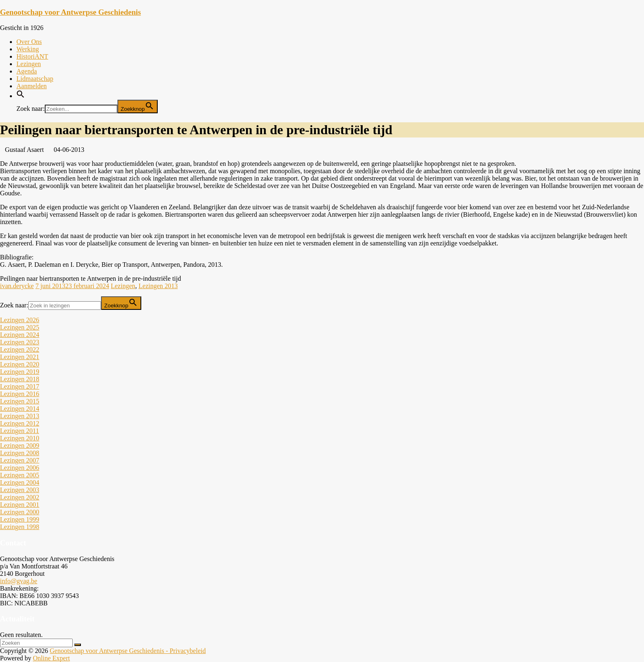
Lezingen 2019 (20, 372)
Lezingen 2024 (20, 335)
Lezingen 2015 (20, 401)
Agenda (27, 71)
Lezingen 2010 (20, 438)
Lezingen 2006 (20, 468)
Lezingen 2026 (20, 320)
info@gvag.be (19, 581)
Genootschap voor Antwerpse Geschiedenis (70, 12)
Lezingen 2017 (20, 386)
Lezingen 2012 (20, 423)
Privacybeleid (188, 651)
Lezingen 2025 (20, 327)
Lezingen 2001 (20, 505)
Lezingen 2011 (20, 431)
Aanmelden (32, 86)
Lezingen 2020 (20, 364)
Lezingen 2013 (158, 286)
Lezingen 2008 (20, 453)
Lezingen (29, 64)
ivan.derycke (17, 286)
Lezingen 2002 (20, 497)
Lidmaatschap (35, 79)
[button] (21, 96)
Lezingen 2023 (20, 342)
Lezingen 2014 (20, 409)
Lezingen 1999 (20, 519)
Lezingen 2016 (20, 394)
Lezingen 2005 (20, 475)
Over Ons (29, 42)
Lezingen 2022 (20, 349)
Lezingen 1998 (20, 527)
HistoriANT (32, 56)
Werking (28, 49)
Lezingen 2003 (20, 490)
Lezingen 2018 (20, 379)
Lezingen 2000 (20, 512)
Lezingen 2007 (20, 460)
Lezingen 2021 (20, 357)
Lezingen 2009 (20, 446)
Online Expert (51, 658)
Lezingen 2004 (20, 482)
